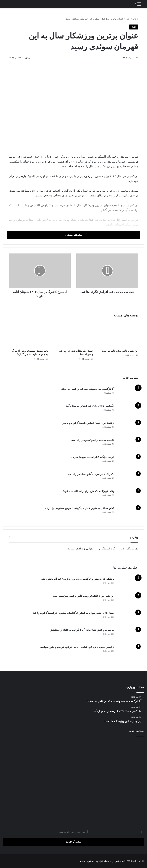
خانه (135, 19)
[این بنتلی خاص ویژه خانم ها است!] (119, 336)
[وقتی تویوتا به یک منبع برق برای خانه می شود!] (128, 496)
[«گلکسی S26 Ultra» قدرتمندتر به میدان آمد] (128, 411)
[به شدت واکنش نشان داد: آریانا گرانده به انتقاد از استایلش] (128, 635)
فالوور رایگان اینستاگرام (112, 549)
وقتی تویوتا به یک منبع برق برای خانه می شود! (89, 491)
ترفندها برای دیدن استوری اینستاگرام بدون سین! (87, 423)
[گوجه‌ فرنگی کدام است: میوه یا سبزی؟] (128, 462)
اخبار (128, 19)
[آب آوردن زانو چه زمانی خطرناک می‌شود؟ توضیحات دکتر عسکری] (74, 780)
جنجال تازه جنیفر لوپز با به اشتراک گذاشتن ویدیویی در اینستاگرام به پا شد (74, 613)
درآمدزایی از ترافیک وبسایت (82, 549)
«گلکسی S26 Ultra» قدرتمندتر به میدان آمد (90, 406)
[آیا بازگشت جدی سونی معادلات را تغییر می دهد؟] (128, 394)
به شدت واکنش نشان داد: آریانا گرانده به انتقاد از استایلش (82, 630)
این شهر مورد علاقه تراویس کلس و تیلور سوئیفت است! (83, 596)
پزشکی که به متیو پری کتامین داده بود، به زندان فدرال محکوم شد (78, 579)
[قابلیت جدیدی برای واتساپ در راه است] (128, 445)
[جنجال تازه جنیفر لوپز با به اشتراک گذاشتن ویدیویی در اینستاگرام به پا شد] (128, 618)
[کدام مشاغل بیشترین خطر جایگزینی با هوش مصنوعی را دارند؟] (128, 513)
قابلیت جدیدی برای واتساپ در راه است (92, 440)
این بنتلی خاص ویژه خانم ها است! (119, 351)
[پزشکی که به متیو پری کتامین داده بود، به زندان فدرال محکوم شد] (128, 584)
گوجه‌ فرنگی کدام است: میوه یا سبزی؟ (92, 457)
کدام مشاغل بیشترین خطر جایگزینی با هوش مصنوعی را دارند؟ (80, 508)
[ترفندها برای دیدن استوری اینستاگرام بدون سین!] (128, 428)
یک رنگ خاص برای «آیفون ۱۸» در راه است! (90, 474)
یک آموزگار (133, 549)
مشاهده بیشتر (73, 235)
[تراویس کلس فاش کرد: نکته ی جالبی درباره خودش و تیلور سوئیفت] (128, 652)
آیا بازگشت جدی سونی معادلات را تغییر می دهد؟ (87, 389)
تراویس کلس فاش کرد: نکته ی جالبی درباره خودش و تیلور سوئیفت (77, 647)
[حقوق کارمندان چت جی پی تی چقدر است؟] (73, 336)
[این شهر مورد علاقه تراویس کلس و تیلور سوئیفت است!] (128, 601)
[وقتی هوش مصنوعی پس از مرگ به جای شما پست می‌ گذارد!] (28, 336)
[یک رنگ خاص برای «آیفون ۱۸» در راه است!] (128, 479)
